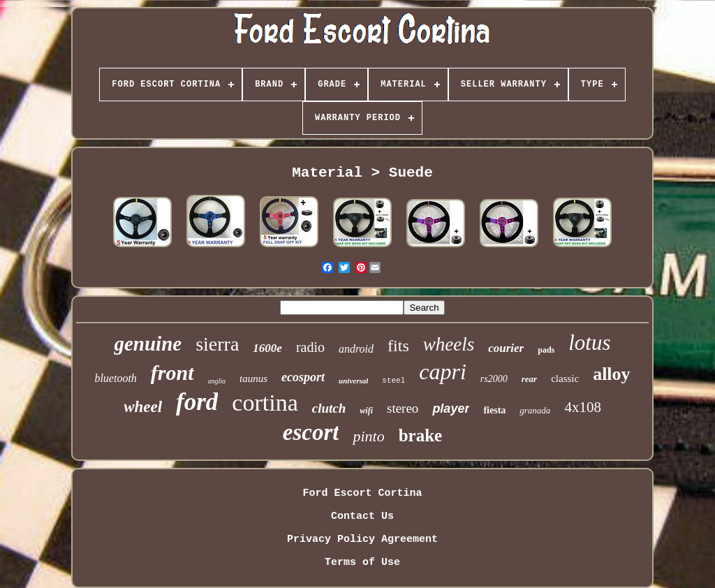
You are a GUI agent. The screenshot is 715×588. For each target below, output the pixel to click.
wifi (366, 411)
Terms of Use (362, 563)
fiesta (494, 410)
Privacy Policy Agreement (362, 539)
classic (565, 378)
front (172, 373)
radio (310, 347)
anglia (217, 381)
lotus (589, 343)
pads (546, 350)
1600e (267, 348)
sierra (217, 344)
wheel (143, 407)
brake (421, 435)
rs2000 (494, 379)
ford (197, 402)
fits (398, 346)
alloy (611, 374)
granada (535, 410)
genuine (148, 344)
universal (353, 381)
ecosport (303, 377)
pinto (368, 436)
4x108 (583, 407)
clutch (329, 408)
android (356, 349)
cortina (265, 403)
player (451, 409)
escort (311, 432)
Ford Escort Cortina (362, 493)
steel (393, 381)
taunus (253, 378)
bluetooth (115, 378)
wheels (449, 344)
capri (443, 372)
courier (506, 348)
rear (529, 379)
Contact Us (362, 516)
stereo (403, 408)
